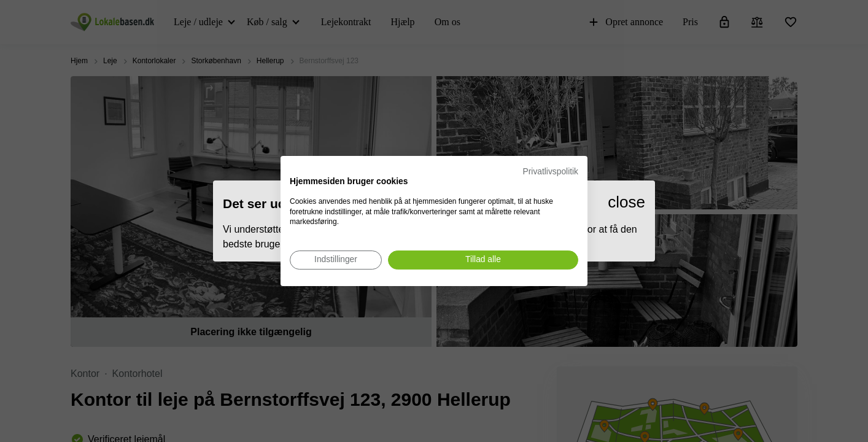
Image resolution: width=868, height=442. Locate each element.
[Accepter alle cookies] (483, 260)
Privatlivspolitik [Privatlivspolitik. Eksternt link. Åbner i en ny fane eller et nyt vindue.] (551, 172)
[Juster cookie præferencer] (336, 260)
